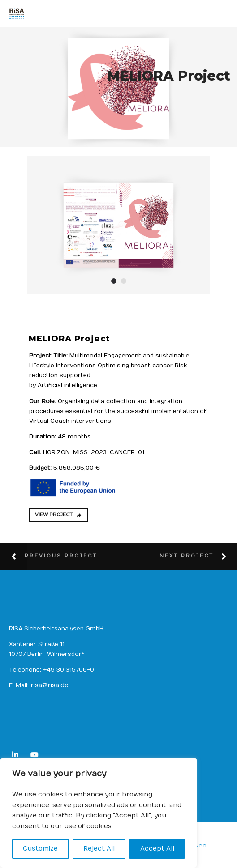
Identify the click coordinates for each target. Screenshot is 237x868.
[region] (99, 813)
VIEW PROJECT (58, 515)
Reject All (99, 849)
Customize (40, 849)
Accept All (157, 849)
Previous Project (61, 556)
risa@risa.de (50, 685)
